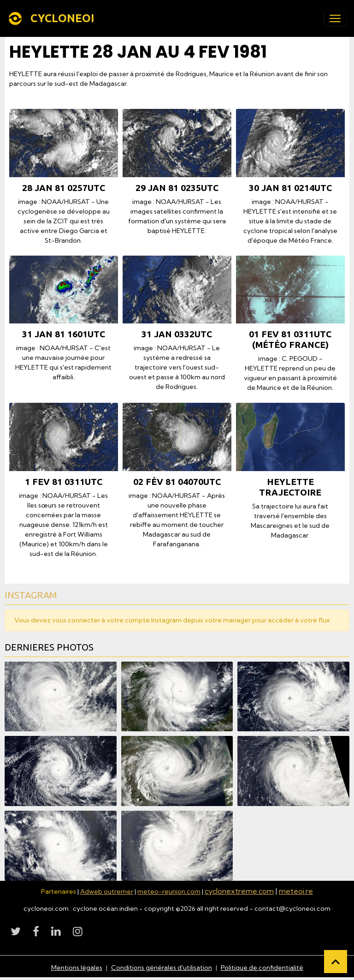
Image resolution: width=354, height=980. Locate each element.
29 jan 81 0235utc (177, 188)
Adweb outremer (107, 891)
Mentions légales (77, 968)
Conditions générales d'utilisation (162, 968)
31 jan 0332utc (177, 334)
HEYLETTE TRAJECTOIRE (290, 487)
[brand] (53, 18)
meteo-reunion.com (169, 891)
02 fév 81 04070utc (177, 482)
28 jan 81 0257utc (64, 188)
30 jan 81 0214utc (290, 188)
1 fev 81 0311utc (64, 482)
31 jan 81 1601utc (64, 334)
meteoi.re (296, 891)
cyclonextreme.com (239, 891)
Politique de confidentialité (262, 968)
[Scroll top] (336, 962)
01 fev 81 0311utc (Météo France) (290, 339)
